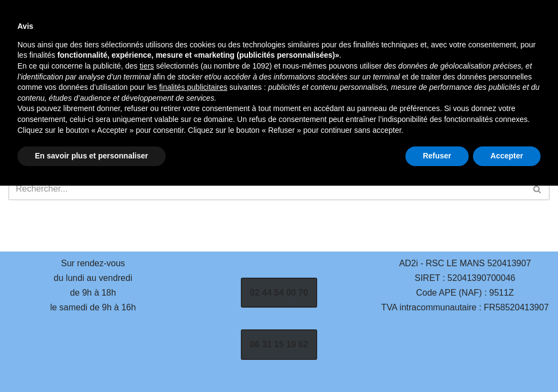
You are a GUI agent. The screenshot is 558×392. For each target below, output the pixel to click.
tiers (147, 272)
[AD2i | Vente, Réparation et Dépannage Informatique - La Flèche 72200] (89, 57)
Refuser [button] (437, 362)
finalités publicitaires (193, 293)
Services (292, 49)
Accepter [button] (507, 362)
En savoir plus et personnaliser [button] (92, 362)
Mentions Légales (319, 65)
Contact (210, 65)
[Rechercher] (464, 57)
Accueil (208, 49)
